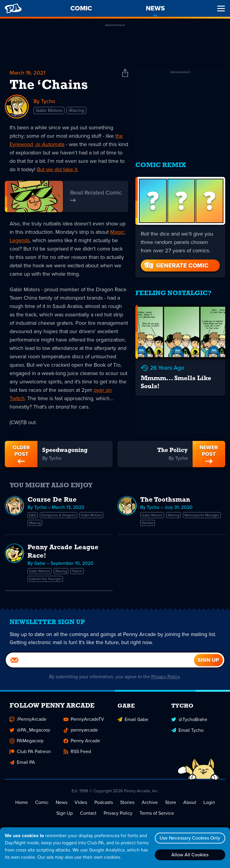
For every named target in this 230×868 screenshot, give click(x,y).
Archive (150, 804)
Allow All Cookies (190, 855)
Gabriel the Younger (45, 579)
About (190, 804)
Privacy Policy (166, 678)
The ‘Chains (49, 86)
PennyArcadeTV (84, 721)
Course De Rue (52, 500)
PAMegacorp (27, 742)
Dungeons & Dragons (59, 515)
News (62, 804)
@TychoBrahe (189, 721)
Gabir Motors (49, 111)
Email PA (22, 764)
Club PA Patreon (30, 753)
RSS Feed (77, 753)
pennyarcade (81, 732)
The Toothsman (165, 500)
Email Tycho (187, 732)
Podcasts (104, 804)
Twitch (77, 571)
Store (171, 804)
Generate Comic (176, 263)
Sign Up (65, 815)
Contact (88, 815)
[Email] (100, 662)
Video (81, 804)
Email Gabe (133, 721)
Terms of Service (157, 815)
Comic (42, 804)
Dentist (147, 523)
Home (22, 804)
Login (209, 804)
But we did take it (57, 169)
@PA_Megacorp (30, 732)
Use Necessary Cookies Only (190, 838)
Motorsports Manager (202, 515)
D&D (33, 515)
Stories (127, 804)
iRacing (76, 111)
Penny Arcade (82, 742)
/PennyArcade (28, 721)
